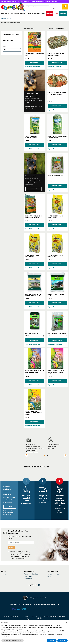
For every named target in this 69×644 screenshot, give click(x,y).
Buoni (48, 583)
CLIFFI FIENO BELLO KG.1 (55, 175)
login (7, 511)
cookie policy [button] (18, 629)
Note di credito (51, 579)
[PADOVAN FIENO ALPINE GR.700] (57, 282)
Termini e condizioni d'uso (32, 574)
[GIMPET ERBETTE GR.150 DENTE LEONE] (57, 243)
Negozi (3, 579)
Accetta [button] (62, 641)
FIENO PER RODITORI (11, 35)
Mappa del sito (28, 583)
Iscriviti (11, 547)
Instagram (39, 592)
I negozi (10, 507)
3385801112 (29, 102)
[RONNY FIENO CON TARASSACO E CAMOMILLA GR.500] (34, 399)
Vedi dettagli (51, 448)
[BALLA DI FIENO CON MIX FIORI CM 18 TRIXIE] (57, 42)
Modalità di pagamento (32, 452)
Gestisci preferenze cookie (32, 585)
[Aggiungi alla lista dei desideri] (44, 58)
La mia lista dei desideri (54, 585)
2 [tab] (47, 455)
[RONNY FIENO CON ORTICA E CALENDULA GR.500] (34, 358)
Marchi (3, 581)
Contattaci (4, 576)
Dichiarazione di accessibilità (33, 581)
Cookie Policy (28, 579)
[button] (67, 623)
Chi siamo (4, 574)
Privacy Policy (28, 576)
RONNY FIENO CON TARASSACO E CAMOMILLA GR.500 (33, 413)
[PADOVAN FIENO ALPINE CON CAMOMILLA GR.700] (34, 282)
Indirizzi (49, 581)
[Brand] (12, 50)
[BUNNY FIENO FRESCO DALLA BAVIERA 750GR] (57, 124)
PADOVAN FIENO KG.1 (32, 333)
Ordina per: (52, 28)
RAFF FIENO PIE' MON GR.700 (57, 333)
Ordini (49, 576)
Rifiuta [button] (52, 641)
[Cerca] (38, 7)
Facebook (36, 592)
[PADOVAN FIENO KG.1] (34, 321)
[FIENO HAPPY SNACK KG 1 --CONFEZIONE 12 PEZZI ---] (34, 204)
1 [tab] (44, 455)
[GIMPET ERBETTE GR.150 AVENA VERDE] (57, 204)
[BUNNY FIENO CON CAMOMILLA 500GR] (34, 124)
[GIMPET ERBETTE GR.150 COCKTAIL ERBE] (34, 243)
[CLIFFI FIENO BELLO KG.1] (57, 163)
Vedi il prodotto (34, 63)
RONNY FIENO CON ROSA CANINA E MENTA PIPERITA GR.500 (56, 372)
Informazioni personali (53, 574)
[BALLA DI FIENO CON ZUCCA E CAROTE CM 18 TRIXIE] (57, 81)
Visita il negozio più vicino (33, 189)
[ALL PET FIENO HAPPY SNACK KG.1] (34, 42)
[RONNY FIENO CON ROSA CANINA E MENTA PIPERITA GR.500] (57, 358)
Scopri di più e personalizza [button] (13, 641)
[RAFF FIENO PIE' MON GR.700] (57, 321)
